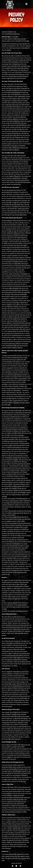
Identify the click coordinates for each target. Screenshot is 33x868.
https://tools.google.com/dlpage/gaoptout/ (16, 499)
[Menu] (26, 4)
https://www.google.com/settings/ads (15, 517)
